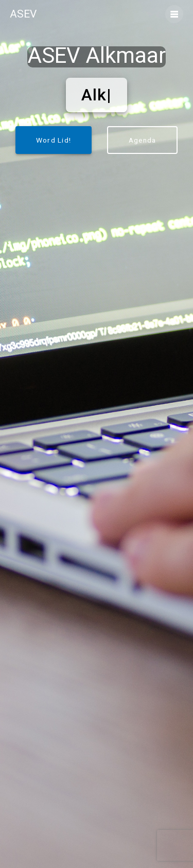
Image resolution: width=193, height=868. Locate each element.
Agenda (142, 140)
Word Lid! (54, 140)
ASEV (23, 14)
